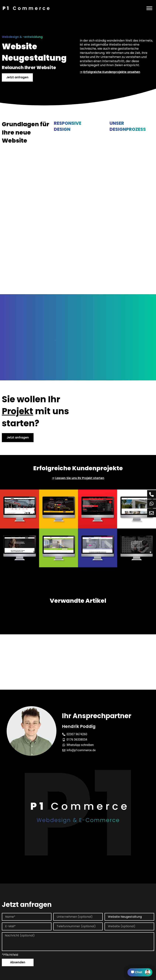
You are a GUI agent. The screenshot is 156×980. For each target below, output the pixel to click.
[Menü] (149, 8)
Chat (141, 972)
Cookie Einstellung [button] (92, 977)
